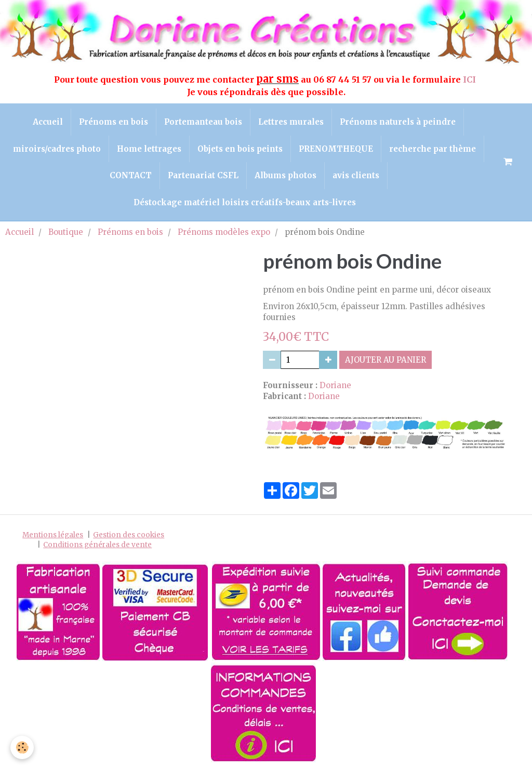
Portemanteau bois (203, 122)
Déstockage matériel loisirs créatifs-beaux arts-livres (245, 202)
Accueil (48, 122)
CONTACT (131, 175)
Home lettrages (149, 149)
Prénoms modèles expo (224, 232)
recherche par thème (433, 149)
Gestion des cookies (129, 535)
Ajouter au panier (385, 360)
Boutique (66, 232)
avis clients (356, 175)
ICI (470, 79)
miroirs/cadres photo (57, 149)
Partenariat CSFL (203, 175)
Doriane (335, 385)
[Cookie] (22, 747)
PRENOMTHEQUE (336, 149)
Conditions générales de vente (97, 545)
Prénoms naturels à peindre (398, 122)
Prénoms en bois (114, 122)
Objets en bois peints (240, 149)
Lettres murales (291, 122)
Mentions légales (53, 535)
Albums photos (285, 175)
